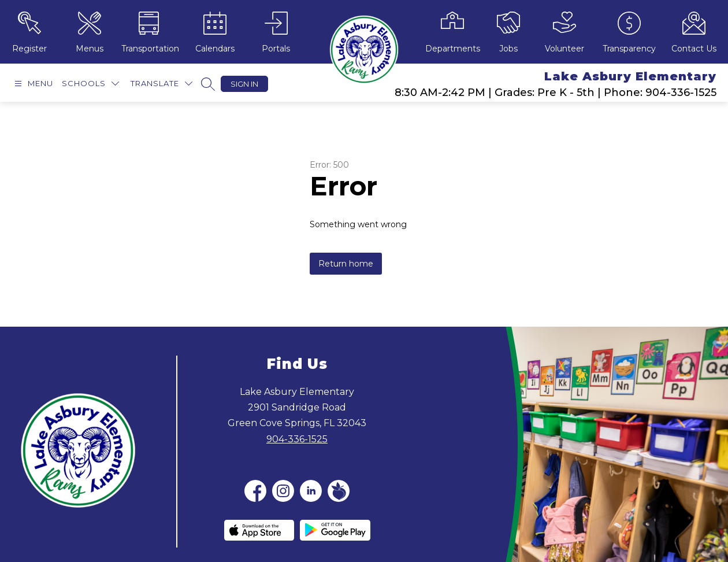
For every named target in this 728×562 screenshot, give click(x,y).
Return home (346, 264)
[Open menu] (32, 84)
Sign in (244, 84)
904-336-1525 (297, 439)
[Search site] (208, 84)
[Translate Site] (161, 84)
